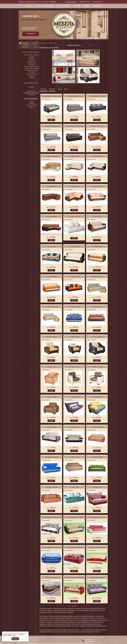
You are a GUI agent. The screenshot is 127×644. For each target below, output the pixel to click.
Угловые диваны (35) (64, 75)
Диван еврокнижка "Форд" (74, 96)
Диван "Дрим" (74, 396)
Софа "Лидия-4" (51, 276)
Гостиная (32, 72)
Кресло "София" (74, 336)
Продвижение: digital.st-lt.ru (90, 641)
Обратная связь (63, 6)
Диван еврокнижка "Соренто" (97, 517)
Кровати (32, 76)
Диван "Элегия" (74, 276)
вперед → (75, 606)
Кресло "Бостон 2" (74, 366)
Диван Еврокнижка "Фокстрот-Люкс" (51, 517)
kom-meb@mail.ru (71, 2)
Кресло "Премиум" (97, 336)
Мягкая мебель (31, 99)
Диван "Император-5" (97, 126)
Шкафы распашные (32, 70)
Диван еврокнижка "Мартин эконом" (51, 96)
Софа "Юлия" (51, 246)
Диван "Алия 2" (74, 487)
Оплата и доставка (45, 6)
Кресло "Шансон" (51, 336)
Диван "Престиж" (51, 216)
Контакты (97, 6)
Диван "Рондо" (51, 427)
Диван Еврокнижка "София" (74, 517)
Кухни (31, 87)
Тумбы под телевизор (32, 68)
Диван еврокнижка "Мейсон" (97, 96)
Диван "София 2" (97, 186)
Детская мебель (32, 74)
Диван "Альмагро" (97, 457)
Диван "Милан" (51, 186)
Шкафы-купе (32, 62)
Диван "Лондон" (74, 156)
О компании (55, 637)
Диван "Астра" (97, 487)
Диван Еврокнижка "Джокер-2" (97, 547)
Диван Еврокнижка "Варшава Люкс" (74, 577)
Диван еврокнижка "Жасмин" (74, 547)
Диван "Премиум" (97, 156)
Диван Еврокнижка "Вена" (51, 577)
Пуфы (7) (64, 58)
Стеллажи (32, 64)
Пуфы (32, 101)
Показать (35, 43)
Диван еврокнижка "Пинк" (51, 126)
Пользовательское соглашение (27, 642)
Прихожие (32, 61)
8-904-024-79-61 (85, 2)
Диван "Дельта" (97, 396)
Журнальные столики (32, 55)
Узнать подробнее (46, 99)
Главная (29, 6)
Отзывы (77, 6)
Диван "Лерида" (97, 306)
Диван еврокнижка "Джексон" (74, 126)
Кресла (32, 107)
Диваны (32, 103)
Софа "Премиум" (74, 246)
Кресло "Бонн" (51, 396)
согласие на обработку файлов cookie (14, 635)
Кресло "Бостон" (97, 366)
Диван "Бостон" (74, 457)
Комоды (32, 59)
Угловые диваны (32, 105)
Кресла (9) (88, 75)
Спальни (32, 78)
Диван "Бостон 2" (97, 216)
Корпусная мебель (31, 52)
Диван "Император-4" (51, 156)
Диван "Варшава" (97, 427)
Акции (86, 6)
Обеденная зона (31, 83)
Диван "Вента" (74, 427)
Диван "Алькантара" (51, 487)
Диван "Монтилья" (74, 216)
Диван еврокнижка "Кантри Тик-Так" (51, 547)
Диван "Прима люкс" (97, 276)
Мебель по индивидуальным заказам (31, 93)
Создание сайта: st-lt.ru (89, 640)
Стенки (32, 57)
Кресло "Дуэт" (51, 366)
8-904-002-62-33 (98, 2)
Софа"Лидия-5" (97, 246)
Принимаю (15, 639)
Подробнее (31, 34)
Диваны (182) (88, 58)
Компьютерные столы (32, 66)
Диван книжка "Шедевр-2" (97, 577)
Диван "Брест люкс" (51, 457)
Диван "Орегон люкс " (51, 306)
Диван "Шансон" (74, 186)
